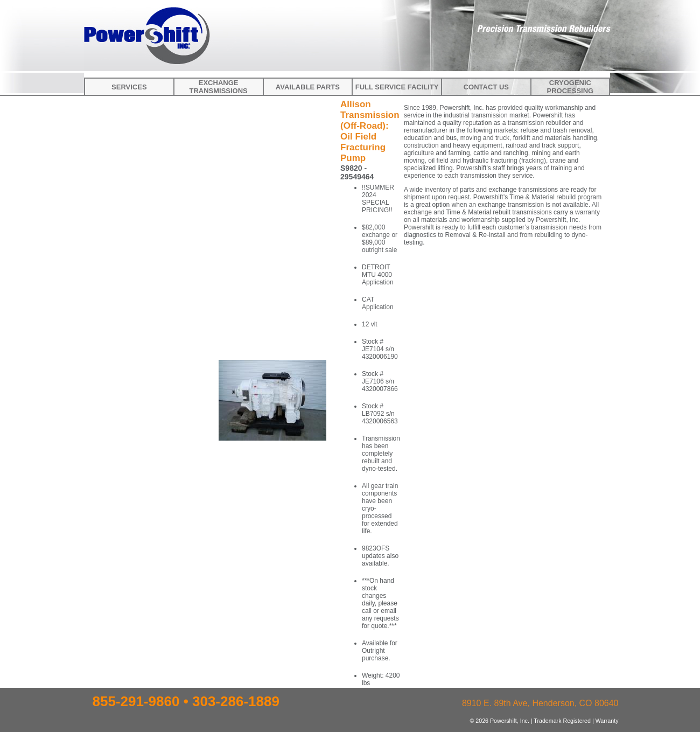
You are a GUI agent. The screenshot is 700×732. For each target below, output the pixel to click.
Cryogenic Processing (570, 87)
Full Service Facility (397, 87)
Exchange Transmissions (218, 87)
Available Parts (308, 87)
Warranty (607, 721)
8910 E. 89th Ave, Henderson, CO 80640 (540, 703)
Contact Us (486, 87)
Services (129, 87)
